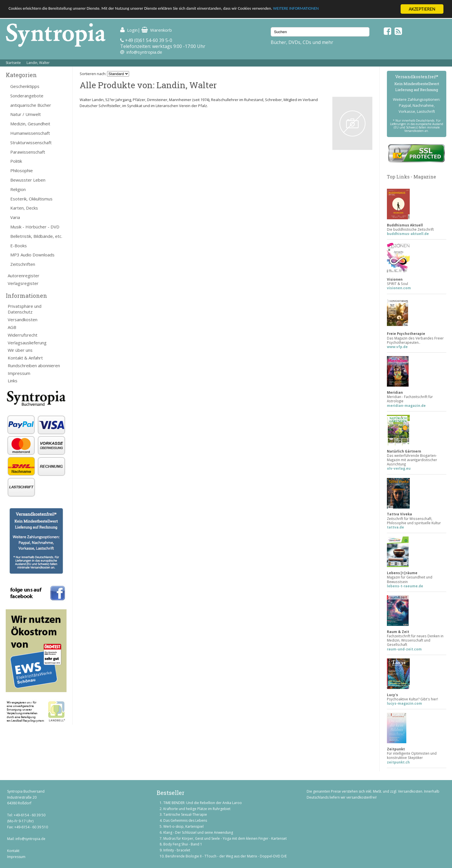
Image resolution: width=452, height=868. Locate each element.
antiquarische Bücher (31, 105)
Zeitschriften (23, 264)
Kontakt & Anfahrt (25, 358)
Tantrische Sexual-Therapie (185, 814)
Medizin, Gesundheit (30, 124)
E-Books (19, 246)
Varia (15, 217)
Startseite (13, 63)
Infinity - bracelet (177, 850)
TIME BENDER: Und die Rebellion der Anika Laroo (203, 803)
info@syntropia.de (144, 52)
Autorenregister (24, 276)
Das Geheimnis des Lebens (185, 820)
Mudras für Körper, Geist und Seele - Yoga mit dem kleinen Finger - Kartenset (225, 838)
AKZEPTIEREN (422, 9)
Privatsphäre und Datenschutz (25, 309)
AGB (12, 327)
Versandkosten (23, 320)
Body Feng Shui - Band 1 (183, 844)
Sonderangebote (27, 96)
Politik (16, 161)
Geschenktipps (25, 86)
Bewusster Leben (28, 180)
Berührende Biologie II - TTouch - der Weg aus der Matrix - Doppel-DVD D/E (226, 856)
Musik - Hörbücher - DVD (35, 227)
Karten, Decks (24, 208)
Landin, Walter (38, 63)
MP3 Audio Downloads (32, 255)
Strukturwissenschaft (31, 142)
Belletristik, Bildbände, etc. (36, 236)
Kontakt (13, 851)
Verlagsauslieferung (27, 343)
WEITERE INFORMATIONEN (343, 9)
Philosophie (22, 170)
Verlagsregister (23, 283)
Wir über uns (20, 350)
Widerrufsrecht (23, 335)
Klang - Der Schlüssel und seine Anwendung (198, 832)
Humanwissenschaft (30, 133)
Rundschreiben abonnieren (34, 365)
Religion (18, 189)
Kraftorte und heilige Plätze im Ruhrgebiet (197, 809)
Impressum (19, 373)
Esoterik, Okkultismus (31, 199)
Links (13, 381)
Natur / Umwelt (26, 114)
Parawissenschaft (28, 152)
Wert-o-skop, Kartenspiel (183, 826)
